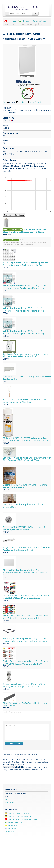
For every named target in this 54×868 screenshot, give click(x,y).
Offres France (11, 829)
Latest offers (9, 803)
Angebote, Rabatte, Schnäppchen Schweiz (21, 819)
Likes (7, 800)
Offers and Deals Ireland (15, 822)
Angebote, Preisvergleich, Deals (17, 813)
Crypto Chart (10, 832)
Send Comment (14, 743)
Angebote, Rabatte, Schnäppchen (18, 816)
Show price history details (14, 215)
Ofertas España (12, 825)
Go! (35, 14)
